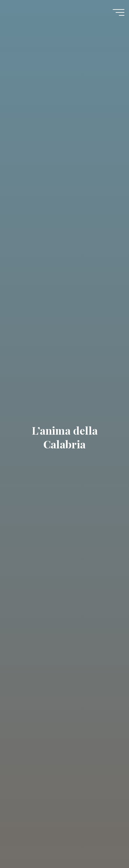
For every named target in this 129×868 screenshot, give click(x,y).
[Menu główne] (119, 12)
